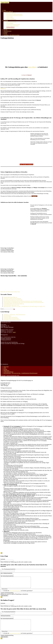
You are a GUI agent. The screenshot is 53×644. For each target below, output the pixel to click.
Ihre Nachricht (7, 576)
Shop (5, 10)
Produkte (6, 32)
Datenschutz (6, 371)
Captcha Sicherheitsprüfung (7, 595)
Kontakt (5, 34)
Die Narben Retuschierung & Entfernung (13, 300)
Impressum (6, 367)
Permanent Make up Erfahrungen (11, 318)
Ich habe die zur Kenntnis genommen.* (18, 593)
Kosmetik (6, 21)
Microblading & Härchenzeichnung (14, 15)
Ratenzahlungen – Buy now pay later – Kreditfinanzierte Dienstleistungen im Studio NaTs (24, 306)
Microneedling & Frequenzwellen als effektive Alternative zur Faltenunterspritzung (23, 301)
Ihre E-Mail (6, 573)
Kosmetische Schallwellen (12, 26)
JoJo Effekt (32, 67)
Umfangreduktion (10, 27)
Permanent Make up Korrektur (10, 317)
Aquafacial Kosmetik (11, 22)
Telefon (5, 618)
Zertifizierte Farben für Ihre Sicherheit (12, 298)
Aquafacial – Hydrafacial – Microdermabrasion (14, 315)
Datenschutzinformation (15, 593)
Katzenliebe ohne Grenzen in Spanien (12, 320)
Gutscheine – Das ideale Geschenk (11, 35)
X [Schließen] (1, 553)
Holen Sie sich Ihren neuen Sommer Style (10, 292)
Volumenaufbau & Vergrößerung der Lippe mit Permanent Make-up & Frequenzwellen (23, 302)
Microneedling (10, 23)
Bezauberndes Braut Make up (10, 297)
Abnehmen (3, 89)
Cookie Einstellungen (8, 372)
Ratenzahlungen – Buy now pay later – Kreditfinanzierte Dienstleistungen (20, 373)
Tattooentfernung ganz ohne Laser (11, 305)
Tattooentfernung (7, 31)
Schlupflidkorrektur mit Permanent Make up (14, 304)
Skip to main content (5, 1)
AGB (5, 368)
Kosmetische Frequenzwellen (13, 25)
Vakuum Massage (10, 28)
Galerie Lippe (9, 17)
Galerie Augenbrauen (11, 19)
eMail (14, 332)
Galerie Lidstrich (10, 18)
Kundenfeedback (7, 316)
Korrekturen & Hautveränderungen (14, 14)
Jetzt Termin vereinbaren (26, 164)
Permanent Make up (8, 12)
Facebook (3, 559)
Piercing (5, 30)
